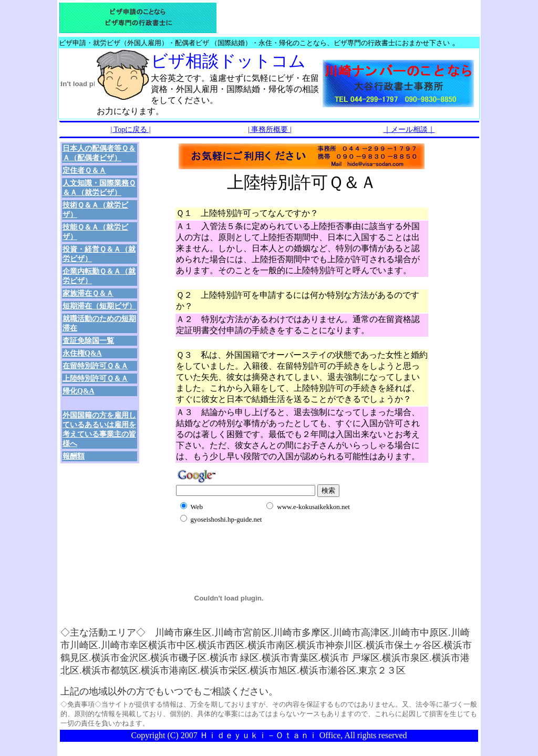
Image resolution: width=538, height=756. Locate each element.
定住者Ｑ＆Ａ (84, 170)
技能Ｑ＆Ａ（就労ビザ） (95, 232)
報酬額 (74, 456)
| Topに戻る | (131, 130)
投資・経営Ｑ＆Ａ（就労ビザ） (99, 254)
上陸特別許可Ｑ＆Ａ (95, 379)
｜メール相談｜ (409, 130)
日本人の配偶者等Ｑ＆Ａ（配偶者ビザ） (99, 153)
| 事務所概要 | (270, 130)
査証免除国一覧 (88, 341)
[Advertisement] (299, 538)
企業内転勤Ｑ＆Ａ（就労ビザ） (99, 276)
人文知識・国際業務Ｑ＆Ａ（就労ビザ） (99, 188)
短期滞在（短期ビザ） (99, 306)
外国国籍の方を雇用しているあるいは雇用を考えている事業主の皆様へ (99, 429)
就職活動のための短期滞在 (99, 323)
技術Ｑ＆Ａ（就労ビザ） (95, 210)
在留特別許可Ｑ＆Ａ (95, 366)
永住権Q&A (82, 353)
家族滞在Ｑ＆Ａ (88, 293)
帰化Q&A (79, 391)
